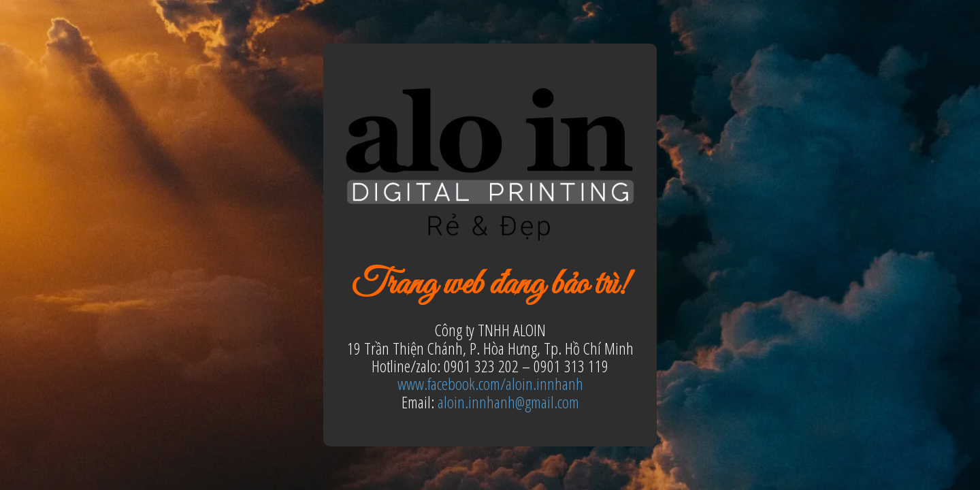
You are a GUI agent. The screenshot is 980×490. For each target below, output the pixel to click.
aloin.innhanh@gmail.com (508, 402)
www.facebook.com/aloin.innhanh (490, 383)
